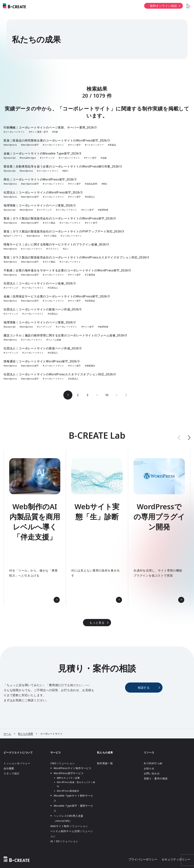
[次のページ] (126, 395)
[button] (189, 438)
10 (107, 395)
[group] (35, 528)
